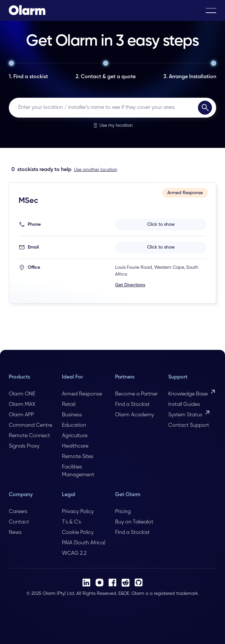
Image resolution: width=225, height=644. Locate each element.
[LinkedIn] (86, 583)
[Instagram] (99, 583)
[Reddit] (126, 583)
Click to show (161, 224)
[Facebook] (112, 582)
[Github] (139, 582)
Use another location (96, 170)
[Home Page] (27, 10)
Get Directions (130, 285)
